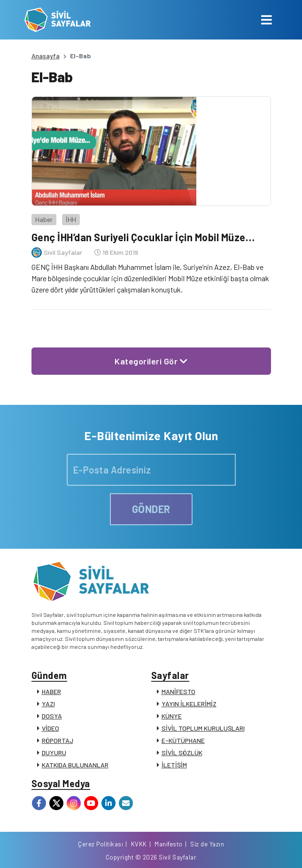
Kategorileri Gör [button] (151, 361)
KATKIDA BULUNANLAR (75, 765)
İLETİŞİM (174, 765)
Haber (44, 219)
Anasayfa (46, 56)
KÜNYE (172, 716)
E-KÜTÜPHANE (183, 740)
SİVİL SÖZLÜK (182, 753)
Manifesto (169, 844)
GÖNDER (151, 509)
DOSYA (52, 716)
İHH (71, 219)
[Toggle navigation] (267, 20)
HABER (51, 691)
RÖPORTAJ (58, 740)
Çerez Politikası (101, 844)
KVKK (139, 844)
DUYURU (54, 753)
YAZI (48, 704)
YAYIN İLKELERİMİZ (189, 704)
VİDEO (50, 728)
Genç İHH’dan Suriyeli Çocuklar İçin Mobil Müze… (143, 237)
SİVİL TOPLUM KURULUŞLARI (203, 728)
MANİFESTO (178, 691)
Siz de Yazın (207, 844)
